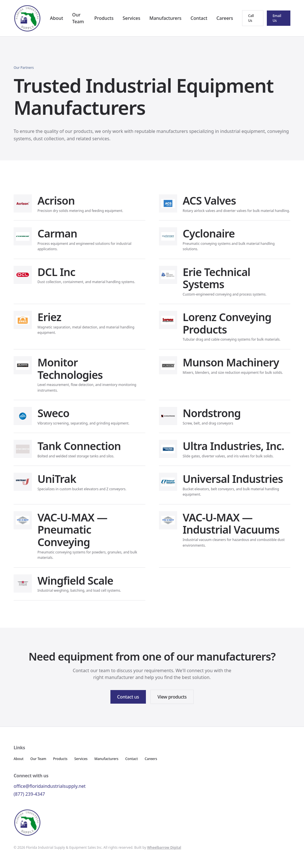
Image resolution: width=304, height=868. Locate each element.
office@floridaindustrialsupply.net (50, 786)
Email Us (277, 18)
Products (104, 18)
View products (172, 697)
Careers (225, 18)
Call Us (251, 18)
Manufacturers (165, 18)
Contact (199, 18)
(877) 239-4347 (29, 794)
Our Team (38, 759)
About (56, 18)
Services (131, 18)
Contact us (128, 697)
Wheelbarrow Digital (164, 847)
